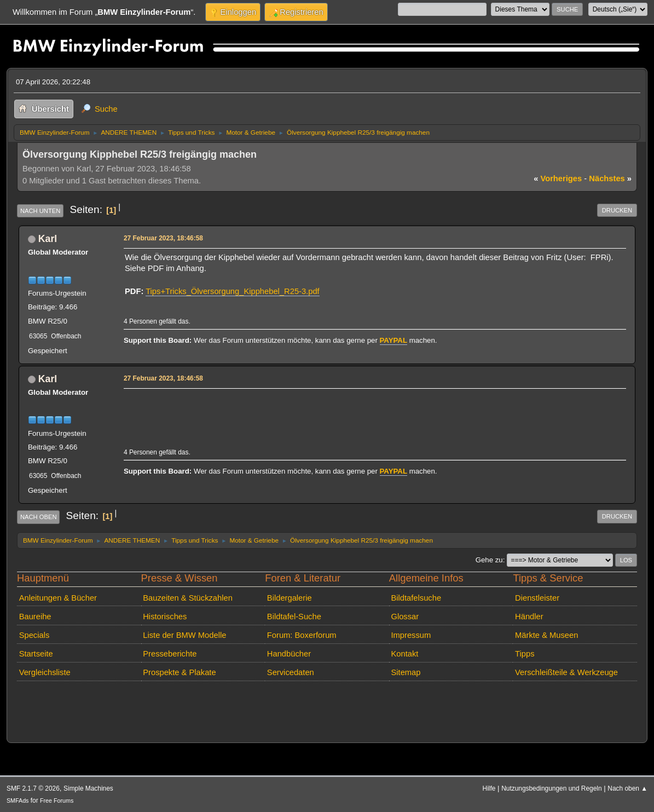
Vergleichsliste (45, 672)
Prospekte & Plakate (179, 672)
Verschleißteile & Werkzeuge (566, 672)
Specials (34, 635)
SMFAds (18, 801)
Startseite (36, 654)
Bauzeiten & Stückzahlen (188, 598)
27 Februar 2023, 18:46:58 (163, 238)
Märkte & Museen (546, 635)
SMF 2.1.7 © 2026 (33, 788)
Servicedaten (291, 672)
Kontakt (404, 654)
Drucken (617, 210)
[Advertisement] (324, 408)
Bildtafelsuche (416, 598)
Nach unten (40, 211)
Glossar (405, 617)
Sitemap (406, 672)
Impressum (411, 635)
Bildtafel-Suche (294, 617)
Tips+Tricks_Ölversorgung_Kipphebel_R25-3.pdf (233, 291)
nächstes (610, 178)
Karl (48, 239)
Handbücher (289, 654)
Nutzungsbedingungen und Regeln (551, 788)
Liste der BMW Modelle (184, 635)
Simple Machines (88, 788)
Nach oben (39, 517)
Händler (529, 617)
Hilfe (489, 788)
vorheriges (558, 178)
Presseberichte (170, 654)
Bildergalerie (290, 598)
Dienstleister (537, 598)
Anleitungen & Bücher (58, 598)
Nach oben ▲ (627, 788)
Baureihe (35, 617)
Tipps (525, 654)
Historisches (165, 617)
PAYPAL (394, 340)
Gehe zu (489, 560)
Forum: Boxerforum (302, 635)
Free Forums (57, 801)
